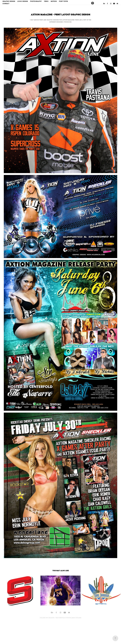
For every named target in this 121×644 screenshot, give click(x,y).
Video (46, 1)
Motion (54, 1)
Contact (6, 4)
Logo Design (23, 1)
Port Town (63, 1)
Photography (36, 1)
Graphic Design (9, 1)
